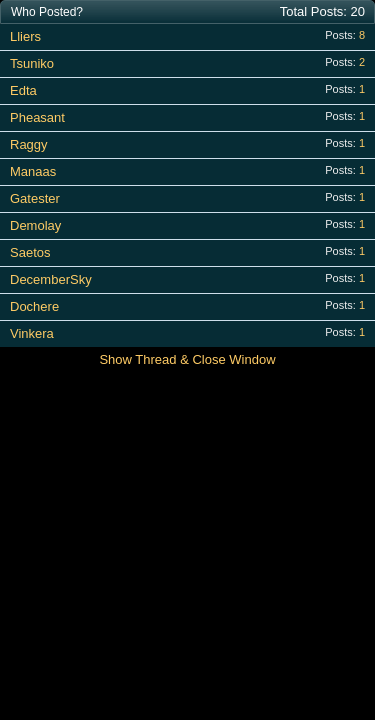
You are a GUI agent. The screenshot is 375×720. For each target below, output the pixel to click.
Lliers (25, 36)
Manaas (33, 171)
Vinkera (32, 333)
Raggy (29, 144)
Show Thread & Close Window (187, 359)
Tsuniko (32, 63)
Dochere (34, 306)
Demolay (35, 225)
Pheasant (37, 117)
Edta (23, 90)
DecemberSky (51, 279)
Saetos (30, 252)
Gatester (35, 198)
